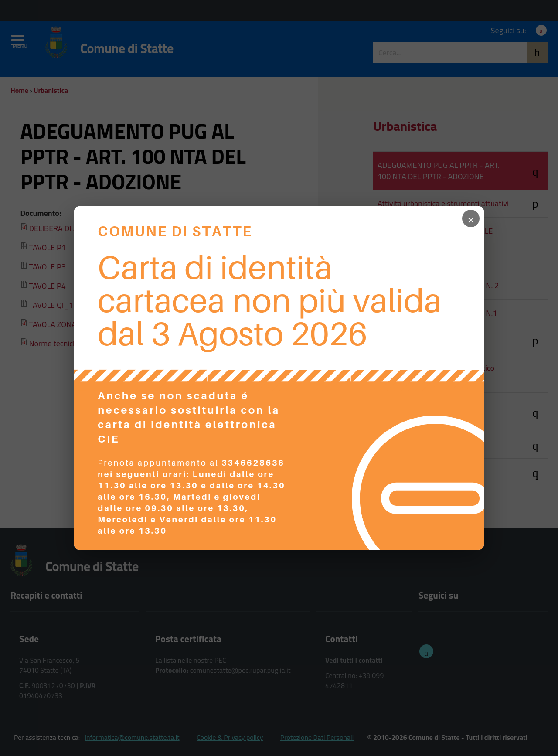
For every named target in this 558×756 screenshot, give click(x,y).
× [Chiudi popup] (471, 218)
